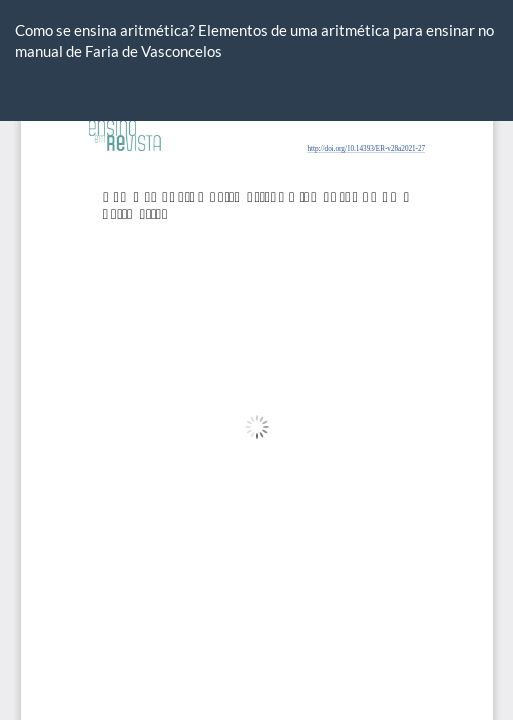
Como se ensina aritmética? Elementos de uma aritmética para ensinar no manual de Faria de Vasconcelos (254, 40)
